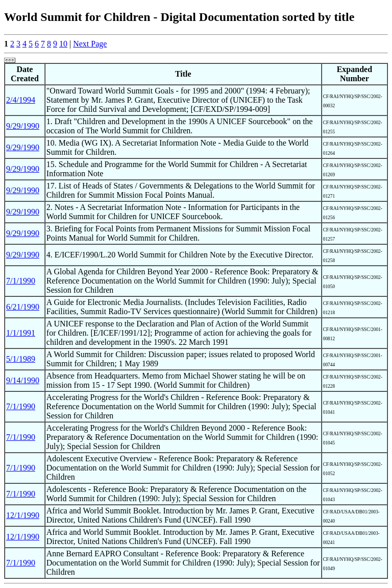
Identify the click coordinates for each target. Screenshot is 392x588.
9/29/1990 (23, 126)
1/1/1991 (21, 333)
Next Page (90, 44)
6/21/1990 (23, 307)
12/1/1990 (23, 515)
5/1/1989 (21, 359)
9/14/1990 (23, 380)
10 (63, 44)
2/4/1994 (21, 100)
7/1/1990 (21, 281)
